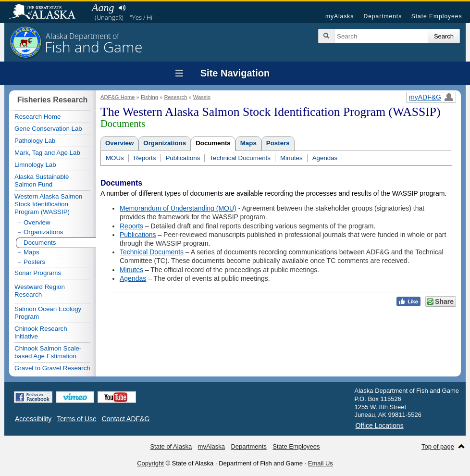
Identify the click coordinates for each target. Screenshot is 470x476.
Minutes (291, 158)
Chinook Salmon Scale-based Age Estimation (48, 352)
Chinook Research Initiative (41, 332)
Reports (145, 158)
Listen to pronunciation (122, 8)
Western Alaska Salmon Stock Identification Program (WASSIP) (48, 204)
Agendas (325, 158)
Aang (103, 7)
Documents (213, 143)
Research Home (37, 117)
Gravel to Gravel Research (52, 368)
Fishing (149, 97)
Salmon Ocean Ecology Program (48, 313)
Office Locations (380, 426)
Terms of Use (76, 419)
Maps (248, 143)
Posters (278, 143)
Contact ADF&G (126, 419)
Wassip (202, 97)
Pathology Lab (35, 141)
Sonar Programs (38, 273)
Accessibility (33, 419)
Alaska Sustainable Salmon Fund (42, 181)
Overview (119, 143)
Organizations (165, 143)
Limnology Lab (35, 165)
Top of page (438, 446)
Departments (383, 16)
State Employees (437, 16)
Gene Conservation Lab (48, 129)
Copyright (150, 463)
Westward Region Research (40, 291)
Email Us (321, 463)
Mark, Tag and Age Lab (47, 153)
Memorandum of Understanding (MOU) (178, 208)
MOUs (115, 158)
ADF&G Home (118, 97)
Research (175, 97)
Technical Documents (240, 158)
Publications (183, 158)
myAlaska (340, 16)
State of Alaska (47, 13)
